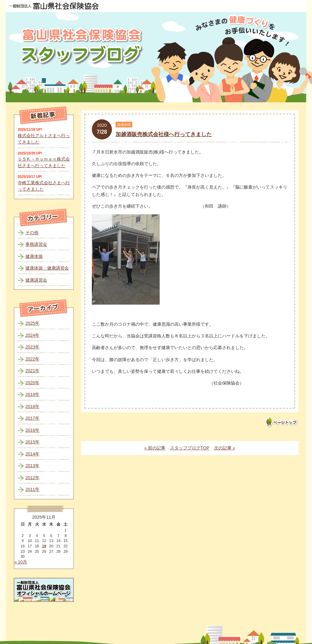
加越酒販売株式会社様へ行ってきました (164, 134)
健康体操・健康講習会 (47, 268)
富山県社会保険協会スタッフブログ (83, 46)
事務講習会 (36, 244)
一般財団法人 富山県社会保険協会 (54, 6)
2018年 (32, 406)
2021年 (32, 371)
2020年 (32, 383)
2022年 (32, 359)
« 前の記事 (155, 448)
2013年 (32, 466)
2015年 (32, 442)
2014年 (32, 454)
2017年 (32, 418)
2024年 (32, 335)
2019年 (32, 394)
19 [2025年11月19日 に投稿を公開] (44, 546)
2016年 (32, 430)
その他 (32, 233)
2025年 (32, 323)
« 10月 (21, 562)
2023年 (32, 347)
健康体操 (34, 256)
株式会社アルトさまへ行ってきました (44, 139)
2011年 (32, 489)
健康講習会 (36, 280)
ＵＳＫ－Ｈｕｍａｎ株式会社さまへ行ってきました (44, 162)
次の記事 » (225, 448)
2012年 (32, 478)
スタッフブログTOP (190, 448)
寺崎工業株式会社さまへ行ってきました (44, 186)
